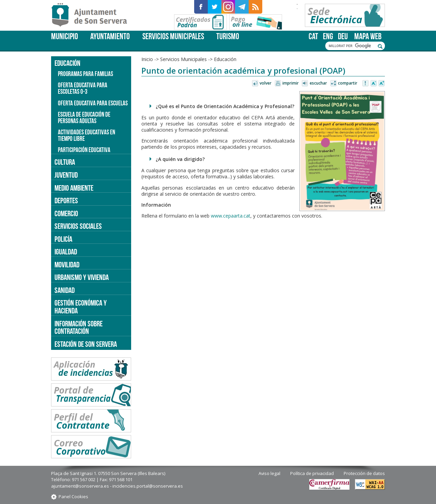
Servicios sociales (78, 226)
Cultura (65, 162)
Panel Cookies (73, 496)
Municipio (65, 36)
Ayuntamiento (110, 36)
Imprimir (291, 83)
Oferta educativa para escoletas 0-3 (83, 88)
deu (343, 36)
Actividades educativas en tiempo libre (87, 135)
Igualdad (66, 252)
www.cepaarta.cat (231, 216)
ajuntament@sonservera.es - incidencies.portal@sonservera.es (117, 486)
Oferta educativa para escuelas (93, 103)
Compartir (348, 83)
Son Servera (92, 15)
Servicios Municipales (173, 36)
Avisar (366, 84)
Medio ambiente (74, 188)
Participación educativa (84, 150)
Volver (266, 83)
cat (313, 36)
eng (328, 36)
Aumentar (381, 84)
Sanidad (65, 290)
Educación (225, 59)
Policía (63, 239)
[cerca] (352, 46)
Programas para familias (85, 74)
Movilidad (67, 265)
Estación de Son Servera (86, 344)
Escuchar (318, 83)
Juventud (66, 175)
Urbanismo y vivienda (82, 277)
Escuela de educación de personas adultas (84, 118)
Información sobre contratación (79, 328)
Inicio (147, 59)
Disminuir (374, 84)
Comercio (66, 213)
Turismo (228, 36)
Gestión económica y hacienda (81, 307)
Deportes (66, 201)
